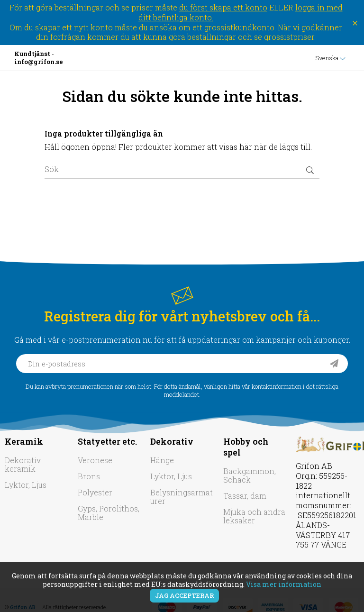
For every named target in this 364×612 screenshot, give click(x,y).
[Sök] (182, 169)
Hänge (162, 460)
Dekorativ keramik (23, 464)
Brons (89, 476)
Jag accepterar (184, 595)
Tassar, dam (245, 496)
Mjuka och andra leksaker (254, 516)
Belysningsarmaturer (182, 497)
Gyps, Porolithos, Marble (109, 513)
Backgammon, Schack (250, 475)
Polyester (95, 492)
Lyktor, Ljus (26, 485)
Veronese (95, 460)
